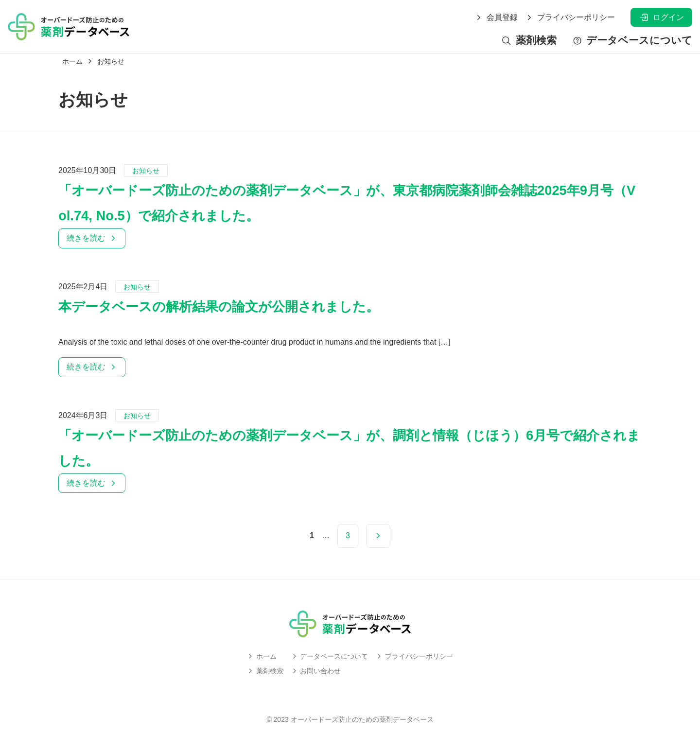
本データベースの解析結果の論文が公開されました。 (219, 306)
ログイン (661, 17)
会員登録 (496, 17)
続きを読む (92, 238)
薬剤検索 (529, 41)
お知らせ (146, 171)
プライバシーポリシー (570, 17)
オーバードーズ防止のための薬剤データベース (362, 719)
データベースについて (632, 41)
